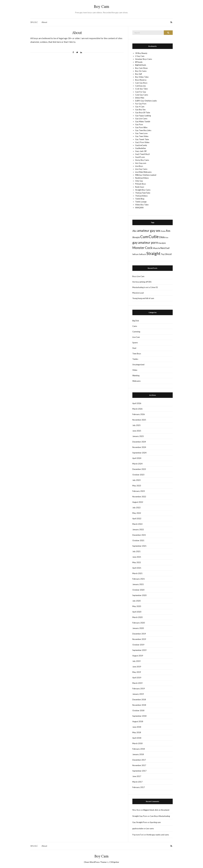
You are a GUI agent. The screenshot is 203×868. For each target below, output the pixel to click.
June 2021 (137, 557)
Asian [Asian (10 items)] (163, 231)
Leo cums (150, 828)
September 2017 (139, 771)
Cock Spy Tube (141, 89)
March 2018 (137, 743)
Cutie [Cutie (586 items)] (154, 236)
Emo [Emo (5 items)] (167, 237)
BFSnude (139, 62)
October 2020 (138, 590)
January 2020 (138, 628)
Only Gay (139, 181)
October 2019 (138, 645)
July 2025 (136, 425)
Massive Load (138, 293)
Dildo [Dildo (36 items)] (162, 237)
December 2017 (139, 760)
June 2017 (137, 776)
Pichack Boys (141, 184)
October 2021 (138, 540)
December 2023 (139, 469)
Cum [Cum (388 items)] (144, 237)
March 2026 (137, 409)
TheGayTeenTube (143, 193)
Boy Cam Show (141, 68)
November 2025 (139, 420)
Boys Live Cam (138, 276)
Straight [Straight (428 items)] (153, 253)
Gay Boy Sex (140, 110)
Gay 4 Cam (140, 107)
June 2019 (137, 667)
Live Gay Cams (141, 169)
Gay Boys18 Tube (143, 113)
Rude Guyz (140, 187)
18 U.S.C (34, 22)
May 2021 (137, 562)
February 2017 (139, 787)
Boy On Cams (141, 71)
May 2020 (137, 606)
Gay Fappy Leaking (143, 116)
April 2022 (137, 519)
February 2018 (139, 749)
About (44, 22)
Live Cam (136, 337)
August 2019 (138, 656)
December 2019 (139, 634)
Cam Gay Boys (141, 83)
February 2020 (139, 623)
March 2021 (137, 573)
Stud (134, 348)
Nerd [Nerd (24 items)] (163, 248)
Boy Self (139, 74)
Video (135, 370)
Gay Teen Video (142, 136)
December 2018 (139, 700)
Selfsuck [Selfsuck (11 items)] (142, 254)
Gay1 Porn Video (142, 142)
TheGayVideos (141, 196)
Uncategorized (138, 365)
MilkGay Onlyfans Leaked (146, 175)
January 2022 (138, 529)
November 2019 (139, 639)
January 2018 (138, 754)
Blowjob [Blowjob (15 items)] (136, 237)
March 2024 (137, 464)
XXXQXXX (139, 208)
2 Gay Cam (140, 56)
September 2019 (139, 650)
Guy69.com (140, 157)
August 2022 (138, 502)
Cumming (136, 332)
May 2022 (137, 513)
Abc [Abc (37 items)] (135, 231)
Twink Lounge (141, 202)
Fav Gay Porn (141, 104)
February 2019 (139, 689)
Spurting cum (155, 822)
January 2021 (138, 584)
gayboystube (138, 828)
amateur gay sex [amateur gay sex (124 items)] (149, 231)
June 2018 (137, 727)
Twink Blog (140, 199)
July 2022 (136, 508)
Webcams (136, 381)
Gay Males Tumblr (143, 122)
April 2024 (137, 458)
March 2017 (137, 782)
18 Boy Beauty (141, 53)
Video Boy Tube (142, 205)
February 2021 (139, 579)
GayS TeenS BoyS (142, 154)
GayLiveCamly (141, 145)
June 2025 (137, 431)
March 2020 (137, 617)
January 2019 (138, 694)
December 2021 (139, 535)
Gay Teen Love (141, 133)
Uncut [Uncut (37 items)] (168, 254)
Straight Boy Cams (143, 190)
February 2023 (139, 491)
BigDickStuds (141, 65)
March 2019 (137, 683)
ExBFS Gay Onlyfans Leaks (146, 101)
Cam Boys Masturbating (160, 816)
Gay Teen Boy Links (143, 130)
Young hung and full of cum (143, 298)
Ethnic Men (140, 98)
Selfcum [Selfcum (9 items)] (135, 254)
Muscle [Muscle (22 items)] (156, 248)
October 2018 (138, 710)
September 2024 (139, 453)
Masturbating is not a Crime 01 (145, 287)
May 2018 (137, 732)
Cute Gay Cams (142, 95)
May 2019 (137, 672)
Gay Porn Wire (141, 127)
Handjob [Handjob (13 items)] (162, 243)
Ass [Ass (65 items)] (168, 231)
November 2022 (139, 497)
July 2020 (136, 601)
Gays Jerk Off (141, 151)
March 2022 (137, 524)
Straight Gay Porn (140, 816)
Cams (135, 326)
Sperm (135, 343)
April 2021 (137, 568)
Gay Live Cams (141, 119)
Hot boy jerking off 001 (142, 282)
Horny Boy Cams (142, 160)
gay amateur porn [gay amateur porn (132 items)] (145, 242)
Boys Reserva (141, 80)
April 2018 (137, 738)
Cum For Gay (141, 92)
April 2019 (137, 678)
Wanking (136, 375)
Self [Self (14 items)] (168, 248)
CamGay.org (140, 86)
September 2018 (139, 716)
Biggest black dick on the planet (156, 810)
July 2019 (136, 661)
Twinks (135, 359)
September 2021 (139, 546)
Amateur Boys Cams (144, 59)
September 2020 (139, 595)
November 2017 (139, 765)
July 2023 (136, 480)
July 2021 (136, 551)
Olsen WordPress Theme (95, 862)
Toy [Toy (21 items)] (163, 254)
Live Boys (139, 166)
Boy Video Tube (142, 77)
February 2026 (139, 414)
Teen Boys (137, 354)
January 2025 (138, 436)
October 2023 (138, 475)
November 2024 (139, 447)
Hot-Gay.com (141, 163)
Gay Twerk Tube (142, 139)
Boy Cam (101, 7)
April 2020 (137, 612)
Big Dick (136, 321)
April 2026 (137, 403)
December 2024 (139, 442)
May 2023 (137, 486)
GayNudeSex (141, 148)
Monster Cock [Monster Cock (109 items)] (142, 248)
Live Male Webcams (143, 172)
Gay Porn (139, 124)
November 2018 (139, 705)
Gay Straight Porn (140, 822)
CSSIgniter (114, 862)
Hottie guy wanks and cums (158, 835)
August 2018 (138, 721)
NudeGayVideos (142, 178)
